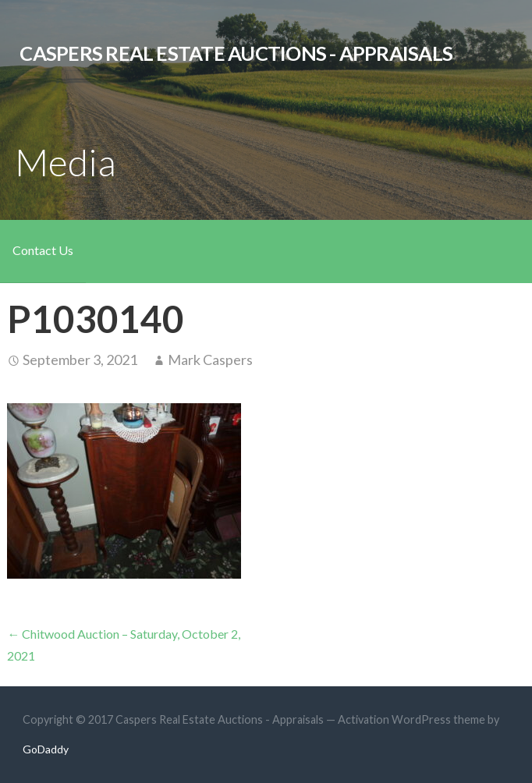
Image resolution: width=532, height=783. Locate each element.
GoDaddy (46, 749)
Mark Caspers (210, 360)
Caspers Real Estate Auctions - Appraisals (236, 53)
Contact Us (43, 250)
